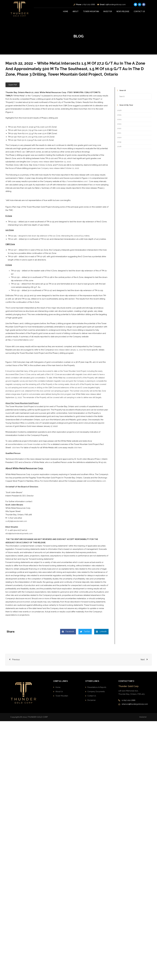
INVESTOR (108, 11)
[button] (13, 85)
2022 (119, 128)
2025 (119, 115)
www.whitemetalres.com (97, 484)
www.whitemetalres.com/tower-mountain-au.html (29, 448)
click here (16, 451)
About (76, 11)
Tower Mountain (91, 11)
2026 (119, 110)
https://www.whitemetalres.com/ (76, 181)
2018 (119, 146)
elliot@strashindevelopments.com (20, 537)
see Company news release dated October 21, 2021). (60, 168)
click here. (79, 451)
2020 (119, 137)
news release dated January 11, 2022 (70, 350)
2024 (119, 119)
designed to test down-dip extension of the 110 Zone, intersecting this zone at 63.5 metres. (57, 236)
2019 (119, 142)
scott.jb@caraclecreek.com (17, 525)
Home (66, 11)
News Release (123, 11)
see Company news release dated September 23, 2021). (51, 162)
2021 (119, 133)
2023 (119, 124)
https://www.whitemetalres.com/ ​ (22, 340)
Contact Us (139, 11)
